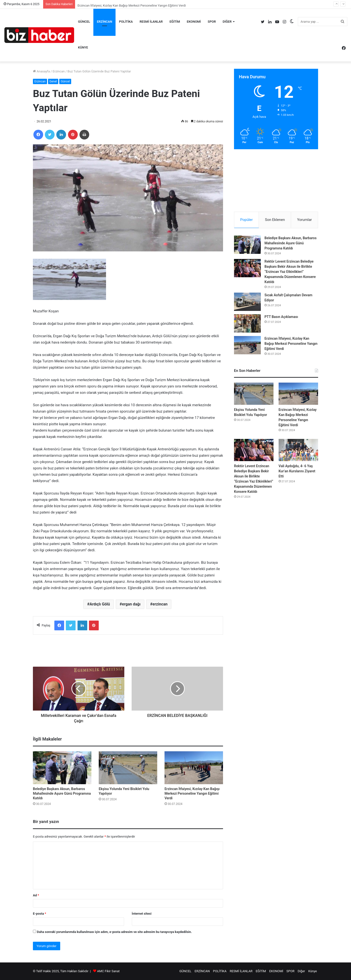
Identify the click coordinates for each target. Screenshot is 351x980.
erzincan (160, 604)
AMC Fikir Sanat (108, 971)
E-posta (39, 914)
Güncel (65, 81)
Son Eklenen (275, 220)
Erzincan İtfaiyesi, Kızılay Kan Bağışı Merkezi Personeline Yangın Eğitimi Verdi (192, 793)
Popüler (247, 220)
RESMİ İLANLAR (151, 22)
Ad (36, 895)
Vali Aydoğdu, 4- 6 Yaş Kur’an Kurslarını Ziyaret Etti (297, 471)
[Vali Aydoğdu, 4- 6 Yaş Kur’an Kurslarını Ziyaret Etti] (298, 450)
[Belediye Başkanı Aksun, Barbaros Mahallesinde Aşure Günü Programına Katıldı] (62, 768)
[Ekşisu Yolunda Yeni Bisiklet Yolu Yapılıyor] (128, 768)
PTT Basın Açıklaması (281, 317)
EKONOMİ (194, 22)
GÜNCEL (84, 22)
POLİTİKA (126, 22)
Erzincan (59, 71)
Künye (83, 47)
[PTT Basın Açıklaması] (247, 323)
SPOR (212, 22)
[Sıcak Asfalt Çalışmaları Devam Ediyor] (247, 302)
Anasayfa (41, 71)
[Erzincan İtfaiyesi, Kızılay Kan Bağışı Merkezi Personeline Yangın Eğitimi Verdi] (194, 768)
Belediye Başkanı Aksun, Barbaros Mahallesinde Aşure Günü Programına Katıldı (62, 793)
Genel (53, 81)
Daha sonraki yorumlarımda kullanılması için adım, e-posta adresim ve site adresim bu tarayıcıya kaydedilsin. (114, 932)
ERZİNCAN (104, 22)
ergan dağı (131, 604)
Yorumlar (304, 220)
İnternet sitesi (142, 914)
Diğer (227, 22)
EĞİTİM (175, 22)
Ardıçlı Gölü (100, 604)
